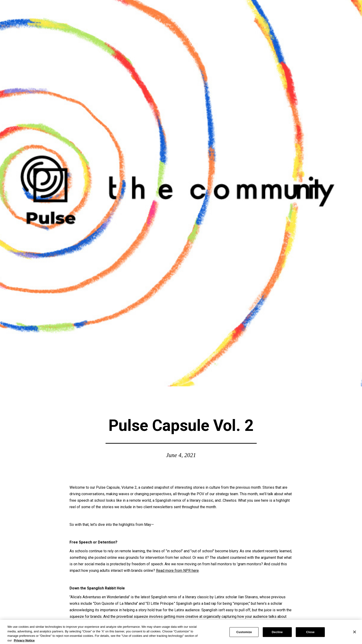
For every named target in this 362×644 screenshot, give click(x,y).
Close (310, 633)
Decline (277, 633)
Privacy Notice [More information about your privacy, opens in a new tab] (24, 642)
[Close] (355, 633)
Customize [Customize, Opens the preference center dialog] (244, 633)
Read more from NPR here (177, 571)
